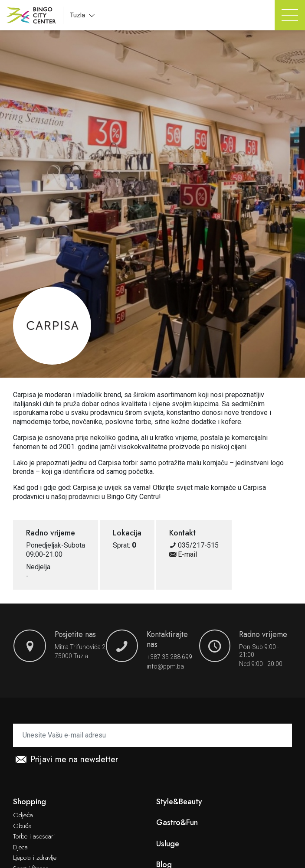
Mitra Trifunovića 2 (80, 647)
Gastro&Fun (177, 823)
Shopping (30, 802)
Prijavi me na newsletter (67, 760)
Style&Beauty (179, 802)
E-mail (183, 554)
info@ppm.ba (165, 666)
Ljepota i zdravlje (35, 858)
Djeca (20, 848)
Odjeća (23, 816)
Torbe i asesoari (34, 837)
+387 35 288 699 (169, 657)
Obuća (22, 826)
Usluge (168, 844)
